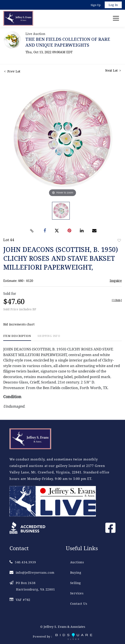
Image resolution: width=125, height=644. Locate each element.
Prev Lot (12, 71)
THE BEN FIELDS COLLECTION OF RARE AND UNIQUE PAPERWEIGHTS (68, 42)
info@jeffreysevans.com (32, 573)
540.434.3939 (23, 562)
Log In (113, 5)
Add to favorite (119, 240)
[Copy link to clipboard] (32, 231)
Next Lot (113, 70)
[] (117, 300)
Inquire (116, 280)
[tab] (17, 338)
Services (77, 593)
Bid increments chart (19, 324)
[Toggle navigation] (116, 18)
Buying (76, 573)
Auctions (77, 562)
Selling (76, 583)
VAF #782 (20, 600)
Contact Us (79, 604)
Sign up (96, 5)
